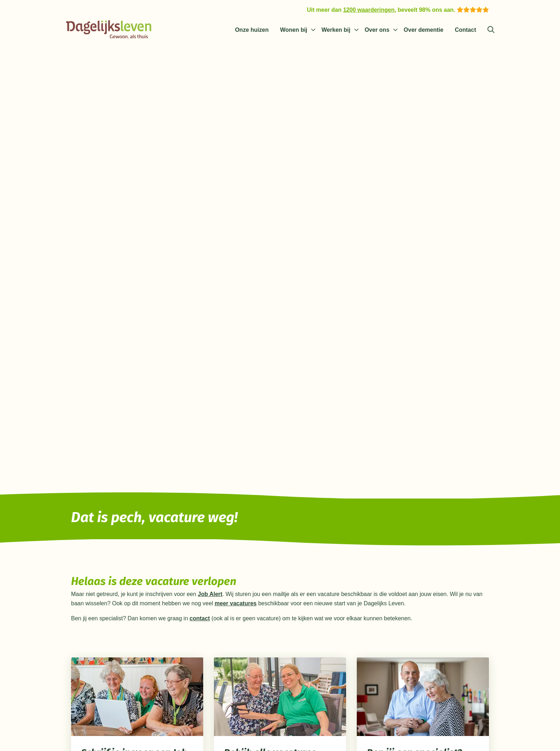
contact (200, 620)
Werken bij (336, 30)
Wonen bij (294, 30)
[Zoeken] (491, 30)
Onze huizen (252, 30)
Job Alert (210, 595)
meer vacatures (236, 605)
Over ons (377, 30)
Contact (465, 30)
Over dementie (423, 30)
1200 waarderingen (369, 10)
